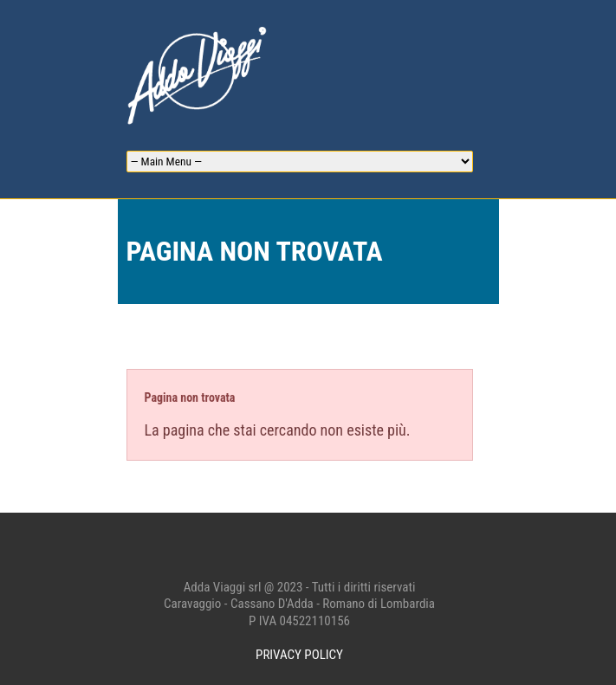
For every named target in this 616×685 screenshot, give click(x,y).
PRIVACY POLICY (299, 655)
